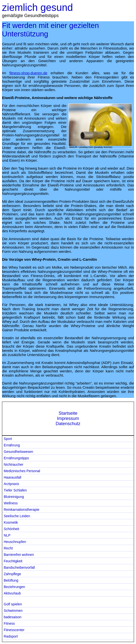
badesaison (13, 617)
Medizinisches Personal (22, 471)
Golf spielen (13, 604)
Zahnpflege (12, 574)
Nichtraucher (13, 464)
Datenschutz (68, 424)
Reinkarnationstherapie (22, 510)
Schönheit (11, 529)
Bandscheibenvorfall (19, 567)
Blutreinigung (14, 497)
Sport (8, 439)
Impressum (68, 418)
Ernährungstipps (16, 458)
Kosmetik (11, 522)
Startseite (68, 413)
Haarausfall (12, 477)
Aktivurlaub (12, 593)
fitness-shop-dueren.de (28, 73)
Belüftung (11, 580)
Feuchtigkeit (13, 561)
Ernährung (12, 445)
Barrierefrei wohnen (19, 555)
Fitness (9, 623)
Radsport (11, 636)
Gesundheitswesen (18, 452)
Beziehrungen (14, 587)
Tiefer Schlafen (15, 490)
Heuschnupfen (15, 542)
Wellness (11, 503)
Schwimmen (13, 611)
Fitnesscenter (14, 630)
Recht (8, 548)
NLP (7, 535)
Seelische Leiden (17, 516)
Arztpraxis (11, 484)
